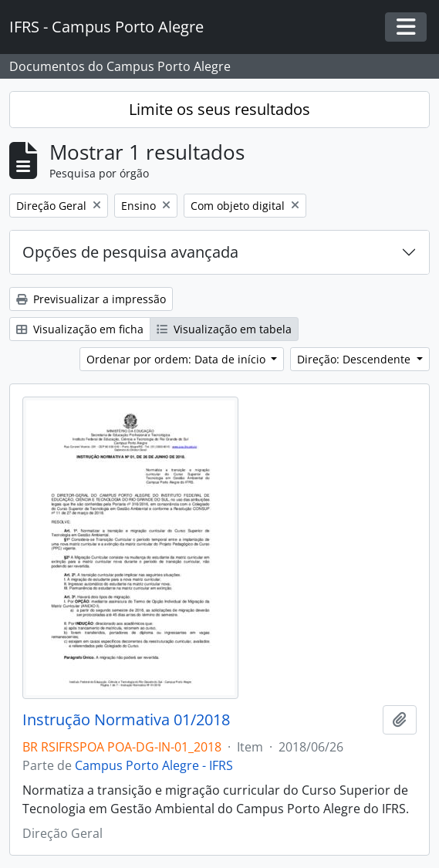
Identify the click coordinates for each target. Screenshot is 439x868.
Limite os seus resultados (219, 109)
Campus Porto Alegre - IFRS (154, 765)
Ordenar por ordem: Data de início (177, 359)
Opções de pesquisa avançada (130, 252)
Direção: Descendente (355, 359)
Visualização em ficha (80, 329)
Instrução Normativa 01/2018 (126, 720)
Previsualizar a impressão (91, 299)
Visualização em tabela (224, 329)
